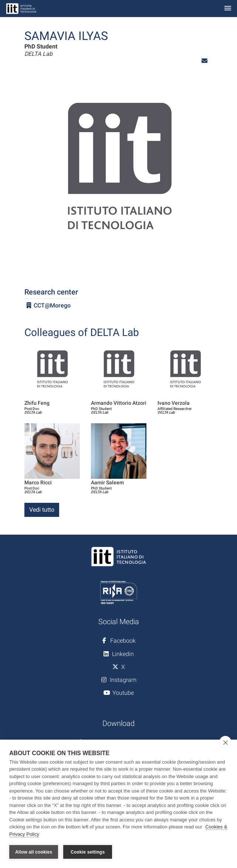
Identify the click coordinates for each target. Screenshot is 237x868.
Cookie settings (88, 852)
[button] (204, 61)
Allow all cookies (34, 852)
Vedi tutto (42, 510)
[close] (225, 742)
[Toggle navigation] (228, 9)
